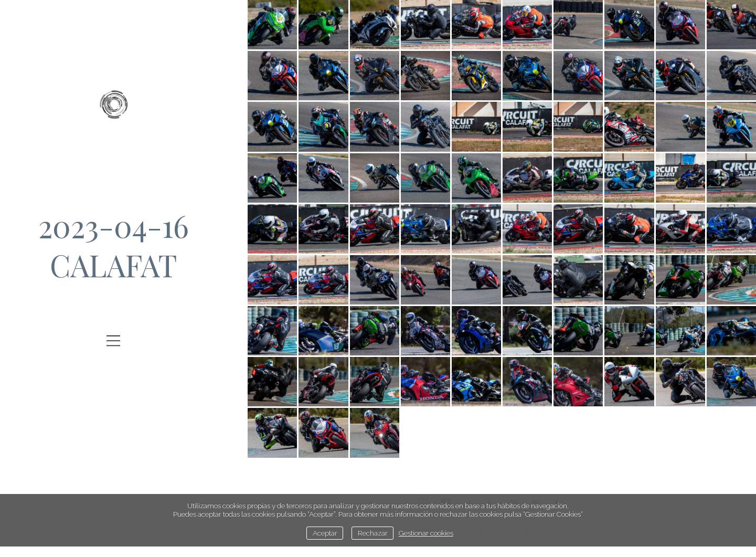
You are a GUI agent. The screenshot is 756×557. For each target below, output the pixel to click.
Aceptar (325, 533)
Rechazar (373, 533)
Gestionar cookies (426, 533)
